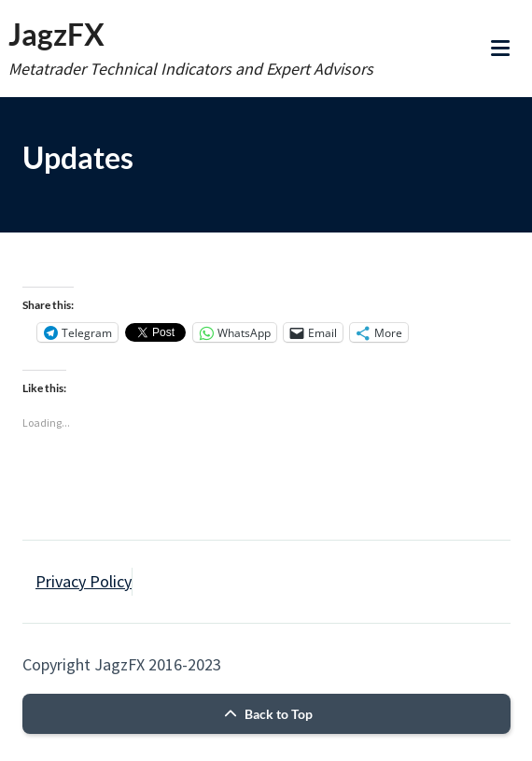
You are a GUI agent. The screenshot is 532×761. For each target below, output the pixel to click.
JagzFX (56, 34)
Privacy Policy (84, 581)
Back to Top (266, 714)
